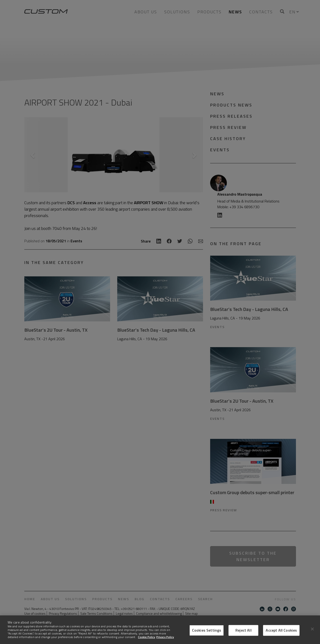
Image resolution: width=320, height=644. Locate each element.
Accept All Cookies (281, 630)
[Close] (312, 629)
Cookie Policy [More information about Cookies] (147, 637)
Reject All (244, 630)
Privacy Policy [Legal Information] (165, 637)
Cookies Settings (207, 630)
